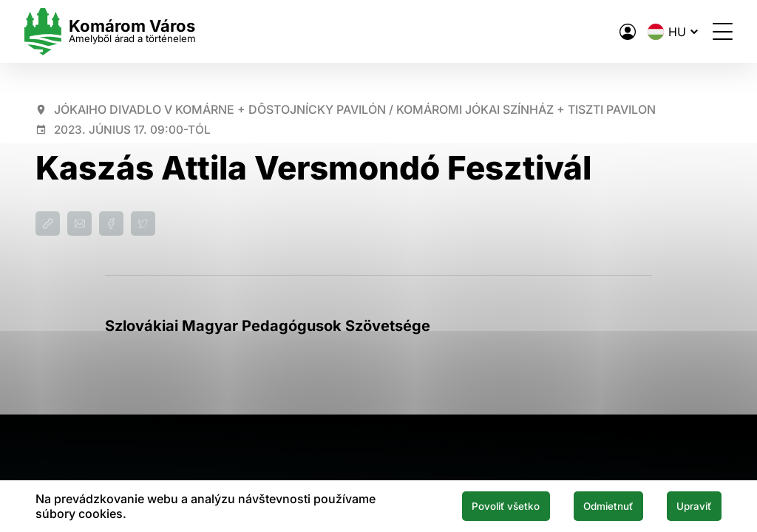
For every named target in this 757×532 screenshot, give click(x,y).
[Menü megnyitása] (712, 31)
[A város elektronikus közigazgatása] (617, 32)
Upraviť (690, 505)
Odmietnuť (595, 505)
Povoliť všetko (482, 505)
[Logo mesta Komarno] (121, 31)
